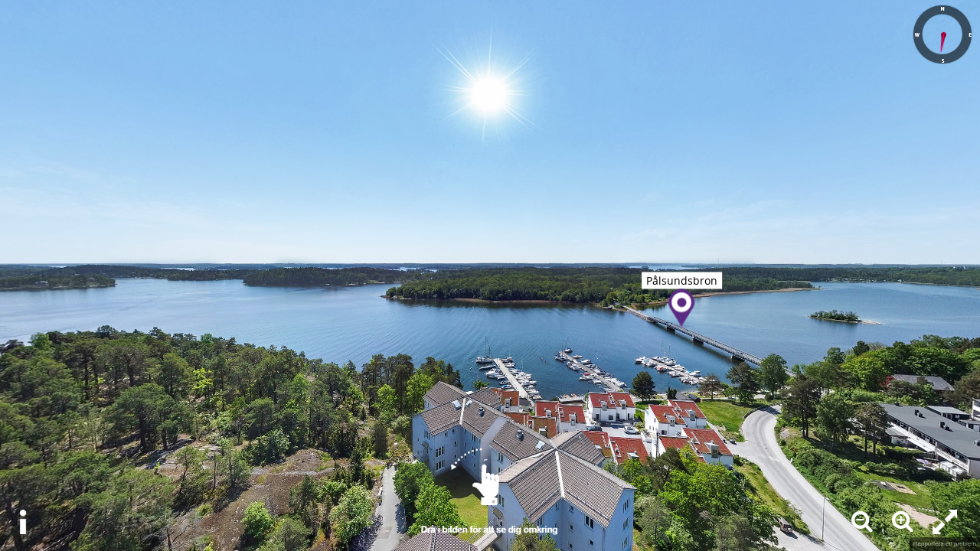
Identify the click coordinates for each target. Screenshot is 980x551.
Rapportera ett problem (945, 544)
